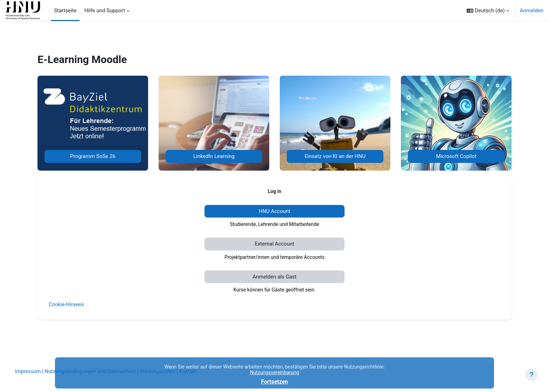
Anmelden (531, 11)
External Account (274, 244)
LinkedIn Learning (214, 156)
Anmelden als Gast (274, 277)
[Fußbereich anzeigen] (531, 374)
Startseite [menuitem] (65, 11)
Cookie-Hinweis (67, 304)
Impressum (38, 371)
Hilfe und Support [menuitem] (105, 11)
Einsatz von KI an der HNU (335, 156)
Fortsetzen (274, 382)
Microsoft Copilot (456, 156)
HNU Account (274, 211)
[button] (488, 11)
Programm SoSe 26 (93, 156)
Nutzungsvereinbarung (275, 372)
